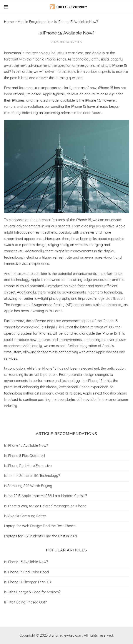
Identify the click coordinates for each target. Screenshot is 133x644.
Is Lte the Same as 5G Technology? (32, 476)
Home (9, 22)
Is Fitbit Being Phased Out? (25, 602)
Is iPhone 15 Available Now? (26, 445)
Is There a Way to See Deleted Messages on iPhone (45, 506)
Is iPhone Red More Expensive (28, 466)
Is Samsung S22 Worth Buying (28, 486)
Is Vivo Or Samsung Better (25, 516)
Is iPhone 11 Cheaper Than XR (27, 582)
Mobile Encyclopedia (34, 22)
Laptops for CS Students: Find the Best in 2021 (40, 536)
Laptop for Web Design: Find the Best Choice (40, 526)
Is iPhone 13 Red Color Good (26, 572)
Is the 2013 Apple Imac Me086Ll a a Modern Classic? (45, 496)
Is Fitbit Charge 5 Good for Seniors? (32, 592)
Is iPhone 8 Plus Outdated (24, 456)
